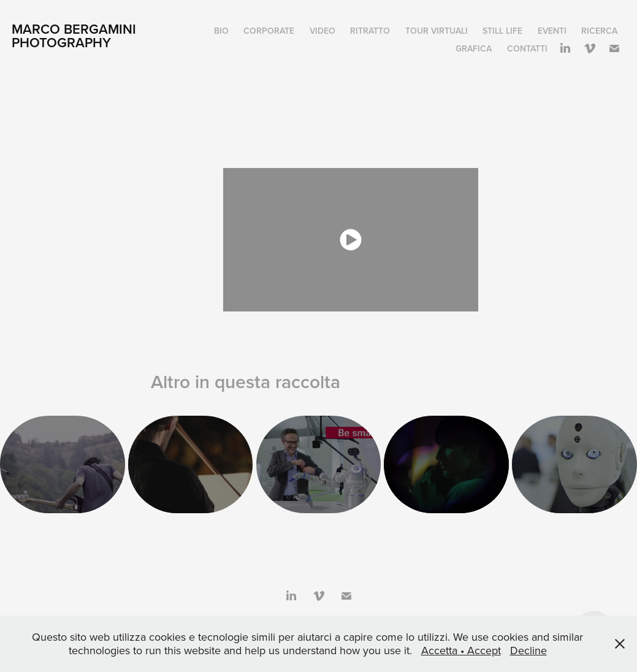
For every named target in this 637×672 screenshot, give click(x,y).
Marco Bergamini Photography (76, 36)
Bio (221, 31)
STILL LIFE (502, 31)
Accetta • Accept (461, 650)
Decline (528, 650)
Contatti (527, 48)
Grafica (474, 48)
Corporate (269, 31)
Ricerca (599, 31)
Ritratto (370, 31)
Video (322, 31)
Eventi (552, 31)
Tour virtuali (437, 31)
